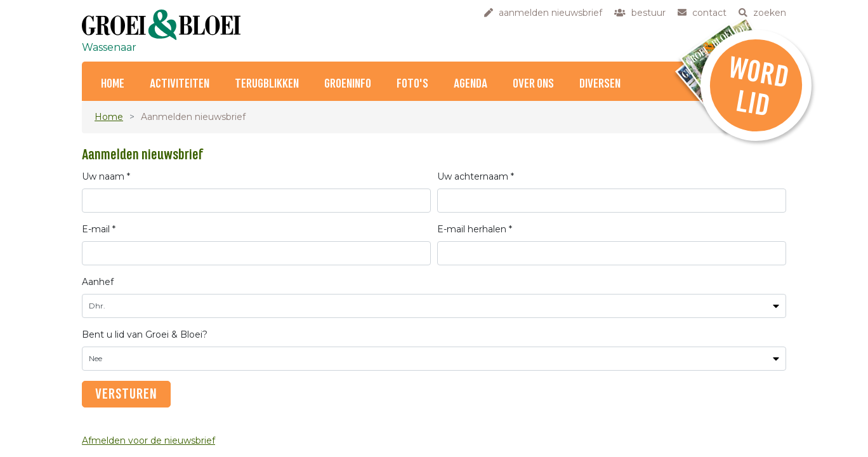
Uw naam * (106, 176)
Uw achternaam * (476, 176)
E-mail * (99, 229)
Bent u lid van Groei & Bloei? (145, 334)
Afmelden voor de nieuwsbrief (148, 440)
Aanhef (98, 282)
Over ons (533, 84)
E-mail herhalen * (475, 229)
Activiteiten (180, 84)
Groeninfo (348, 84)
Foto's (412, 84)
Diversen (600, 84)
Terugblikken (267, 84)
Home (113, 84)
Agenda (470, 84)
